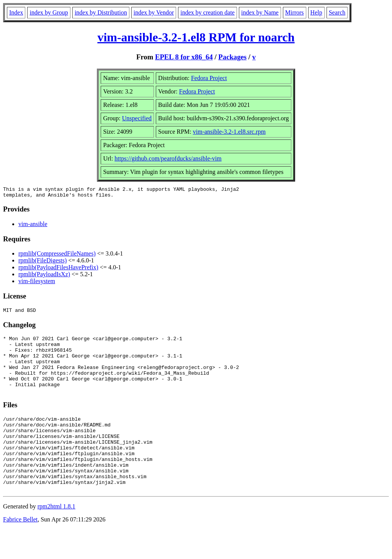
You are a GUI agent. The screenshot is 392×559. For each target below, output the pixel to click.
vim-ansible (33, 226)
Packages (232, 57)
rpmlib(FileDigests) (42, 263)
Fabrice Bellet (20, 549)
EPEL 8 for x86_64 (184, 57)
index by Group (49, 12)
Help (316, 12)
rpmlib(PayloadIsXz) (44, 276)
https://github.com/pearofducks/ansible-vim (168, 158)
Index (16, 12)
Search (337, 12)
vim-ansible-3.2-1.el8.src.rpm (229, 132)
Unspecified (137, 118)
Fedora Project (209, 78)
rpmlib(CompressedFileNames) (57, 256)
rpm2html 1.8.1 (56, 536)
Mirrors (295, 12)
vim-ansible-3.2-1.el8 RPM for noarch (196, 37)
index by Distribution (101, 12)
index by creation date (207, 12)
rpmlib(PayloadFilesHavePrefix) (58, 270)
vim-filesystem (37, 283)
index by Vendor (154, 12)
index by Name (260, 12)
